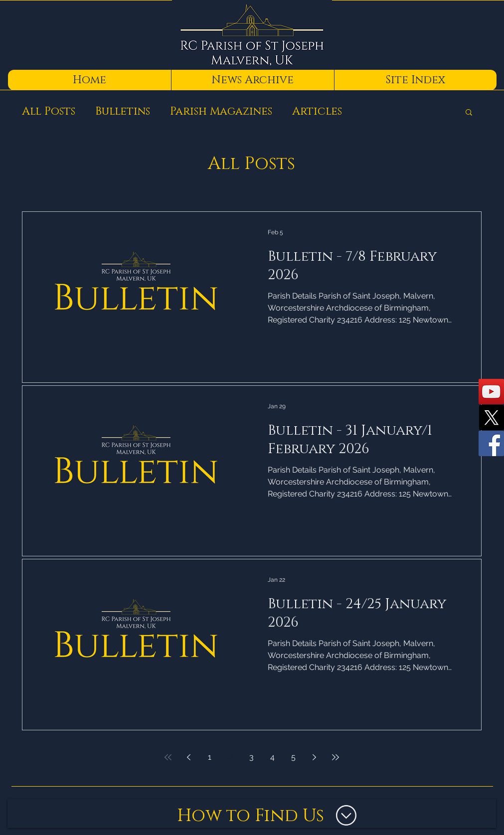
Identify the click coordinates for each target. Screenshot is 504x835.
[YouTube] (491, 392)
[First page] (168, 757)
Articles (317, 111)
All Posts (49, 111)
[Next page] (315, 757)
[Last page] (336, 757)
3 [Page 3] (252, 757)
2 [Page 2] (231, 757)
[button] (469, 113)
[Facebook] (491, 443)
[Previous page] (189, 757)
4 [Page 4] (272, 757)
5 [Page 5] (293, 757)
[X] (491, 417)
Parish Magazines (221, 111)
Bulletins (123, 111)
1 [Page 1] (210, 757)
